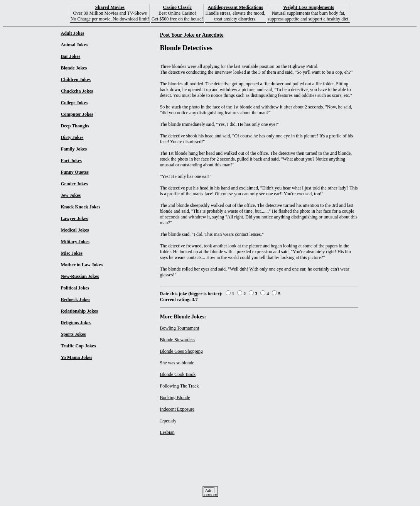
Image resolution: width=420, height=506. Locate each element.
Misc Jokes (72, 253)
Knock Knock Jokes (81, 207)
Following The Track (180, 386)
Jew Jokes (71, 195)
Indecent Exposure (177, 409)
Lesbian (167, 432)
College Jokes (74, 103)
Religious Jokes (76, 323)
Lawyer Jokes (75, 218)
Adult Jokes (73, 33)
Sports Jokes (73, 334)
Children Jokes (76, 80)
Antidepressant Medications (235, 7)
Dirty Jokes (72, 137)
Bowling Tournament (180, 328)
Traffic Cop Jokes (78, 346)
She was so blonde (177, 363)
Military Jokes (75, 242)
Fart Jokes (71, 161)
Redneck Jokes (76, 300)
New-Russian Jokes (80, 276)
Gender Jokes (74, 184)
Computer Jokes (77, 114)
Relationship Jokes (79, 311)
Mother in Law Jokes (82, 265)
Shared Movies (110, 7)
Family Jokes (74, 149)
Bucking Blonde (175, 398)
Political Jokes (75, 288)
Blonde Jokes (74, 68)
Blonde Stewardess (178, 340)
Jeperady (168, 421)
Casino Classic (177, 7)
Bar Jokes (71, 56)
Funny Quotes (75, 172)
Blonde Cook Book (178, 374)
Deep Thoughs (75, 126)
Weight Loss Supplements (309, 7)
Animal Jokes (74, 45)
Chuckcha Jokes (77, 91)
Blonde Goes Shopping (181, 351)
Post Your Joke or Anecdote (192, 35)
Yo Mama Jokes (77, 357)
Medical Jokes (75, 230)
